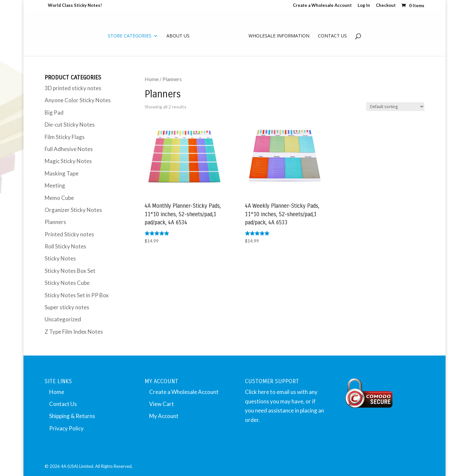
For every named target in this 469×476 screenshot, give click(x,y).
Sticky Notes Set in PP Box (77, 295)
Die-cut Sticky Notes (70, 125)
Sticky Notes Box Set (70, 271)
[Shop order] (395, 107)
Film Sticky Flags (65, 137)
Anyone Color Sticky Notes (78, 100)
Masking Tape (62, 173)
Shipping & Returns (72, 416)
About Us (178, 36)
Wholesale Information (279, 36)
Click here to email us (270, 392)
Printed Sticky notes (69, 234)
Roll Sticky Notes (65, 246)
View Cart (162, 404)
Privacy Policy (66, 428)
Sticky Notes (60, 258)
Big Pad (54, 112)
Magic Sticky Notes (68, 161)
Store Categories (130, 36)
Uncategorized (63, 319)
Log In (364, 6)
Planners (55, 222)
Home (152, 79)
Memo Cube (59, 198)
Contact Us (332, 36)
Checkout (386, 6)
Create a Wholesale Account (322, 6)
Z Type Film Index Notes (74, 332)
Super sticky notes (67, 307)
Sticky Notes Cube (67, 283)
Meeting (55, 185)
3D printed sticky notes (73, 88)
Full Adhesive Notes (69, 149)
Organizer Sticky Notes (73, 210)
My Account (164, 416)
